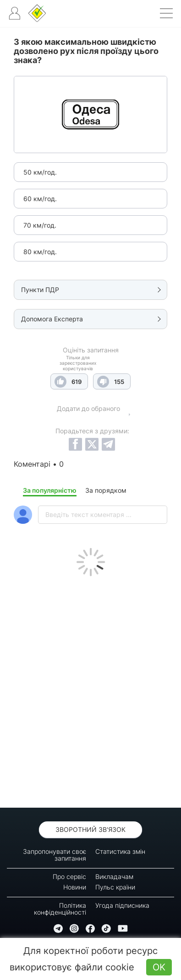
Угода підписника (122, 905)
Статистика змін (120, 851)
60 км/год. (40, 199)
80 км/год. (40, 252)
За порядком (106, 490)
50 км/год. (40, 172)
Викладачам (114, 876)
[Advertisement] (90, 690)
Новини (75, 887)
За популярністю (50, 490)
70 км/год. (40, 225)
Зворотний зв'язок (90, 829)
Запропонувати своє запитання (55, 855)
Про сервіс (69, 876)
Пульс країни (115, 887)
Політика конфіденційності (60, 909)
